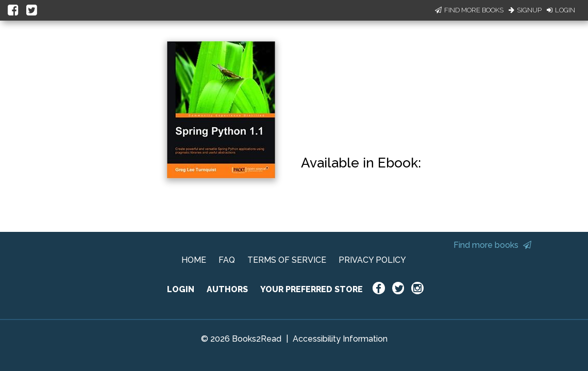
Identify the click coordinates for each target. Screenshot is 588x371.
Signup (525, 10)
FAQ (227, 260)
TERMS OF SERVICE (287, 260)
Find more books (492, 245)
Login (561, 10)
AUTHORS (227, 289)
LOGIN (181, 289)
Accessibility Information (340, 339)
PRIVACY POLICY (372, 260)
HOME (194, 260)
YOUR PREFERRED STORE (312, 289)
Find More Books (469, 10)
